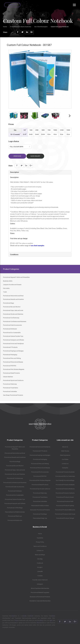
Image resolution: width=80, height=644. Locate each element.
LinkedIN (40, 571)
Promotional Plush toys (15, 516)
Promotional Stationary (40, 493)
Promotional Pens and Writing (40, 464)
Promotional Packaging (40, 459)
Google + (40, 567)
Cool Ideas (65, 459)
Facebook (40, 563)
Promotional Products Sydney (65, 506)
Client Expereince (65, 455)
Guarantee (40, 538)
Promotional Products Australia (21, 27)
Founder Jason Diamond (40, 580)
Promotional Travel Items (40, 497)
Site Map (40, 559)
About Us (65, 447)
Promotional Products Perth (65, 501)
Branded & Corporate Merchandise (40, 601)
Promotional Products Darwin (65, 497)
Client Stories (65, 451)
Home (5, 27)
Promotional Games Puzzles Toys (15, 499)
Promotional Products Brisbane (65, 489)
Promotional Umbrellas (40, 501)
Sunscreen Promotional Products (40, 510)
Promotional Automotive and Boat (15, 453)
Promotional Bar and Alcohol (15, 466)
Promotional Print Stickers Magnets (40, 480)
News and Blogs (40, 555)
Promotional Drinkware (15, 491)
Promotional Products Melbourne (65, 510)
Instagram (40, 584)
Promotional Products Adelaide (65, 485)
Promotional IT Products (40, 451)
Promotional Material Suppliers (40, 592)
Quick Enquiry (12, 5)
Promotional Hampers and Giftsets (15, 503)
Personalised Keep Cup (40, 518)
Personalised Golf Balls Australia (15, 512)
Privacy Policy (40, 542)
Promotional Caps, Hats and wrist (15, 470)
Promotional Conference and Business (15, 483)
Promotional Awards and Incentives (15, 457)
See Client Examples (41, 27)
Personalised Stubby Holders (40, 506)
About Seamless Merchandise (40, 588)
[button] (10, 115)
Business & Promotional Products (40, 597)
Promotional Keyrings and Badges (40, 455)
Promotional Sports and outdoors (40, 489)
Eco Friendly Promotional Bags (65, 480)
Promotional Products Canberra (65, 493)
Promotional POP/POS (40, 476)
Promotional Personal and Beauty (40, 468)
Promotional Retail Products (40, 485)
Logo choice (14, 141)
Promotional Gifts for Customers (65, 476)
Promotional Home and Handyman (40, 447)
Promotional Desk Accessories (15, 487)
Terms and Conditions (40, 546)
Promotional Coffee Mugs (15, 508)
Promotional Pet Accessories (40, 472)
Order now (17, 156)
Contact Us (65, 464)
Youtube (40, 576)
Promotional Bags (15, 462)
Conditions (14, 255)
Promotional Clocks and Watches (15, 474)
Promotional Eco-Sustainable (15, 495)
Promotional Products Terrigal (65, 518)
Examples (65, 468)
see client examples (37, 246)
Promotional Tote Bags (40, 514)
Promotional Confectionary (15, 478)
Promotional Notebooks (15, 520)
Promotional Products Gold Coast (65, 514)
